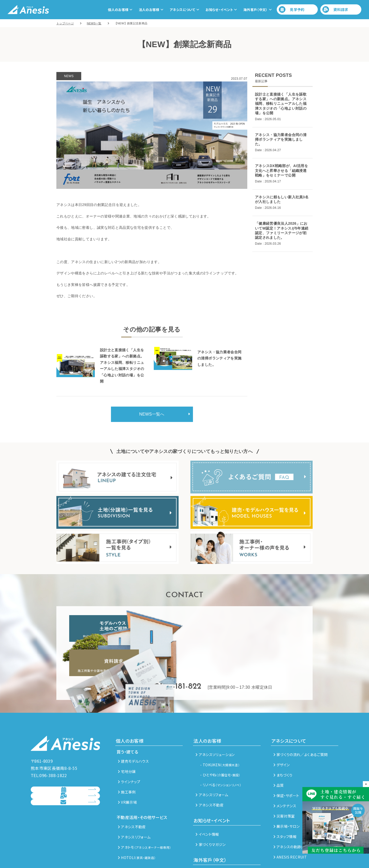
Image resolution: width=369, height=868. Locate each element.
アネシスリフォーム (134, 803)
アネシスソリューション (215, 720)
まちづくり (283, 741)
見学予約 (292, 9)
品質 (279, 751)
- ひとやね (220, 740)
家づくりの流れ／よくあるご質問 (301, 720)
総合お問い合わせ (61, 796)
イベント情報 (207, 800)
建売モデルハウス (133, 727)
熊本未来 (204, 839)
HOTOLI (137, 823)
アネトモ (144, 813)
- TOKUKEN (220, 730)
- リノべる (221, 750)
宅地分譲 (127, 737)
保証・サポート (286, 761)
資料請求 (335, 9)
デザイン (282, 730)
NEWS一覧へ (152, 414)
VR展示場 (127, 768)
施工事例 (127, 758)
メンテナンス (285, 771)
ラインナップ (129, 747)
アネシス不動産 (132, 792)
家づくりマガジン (211, 810)
